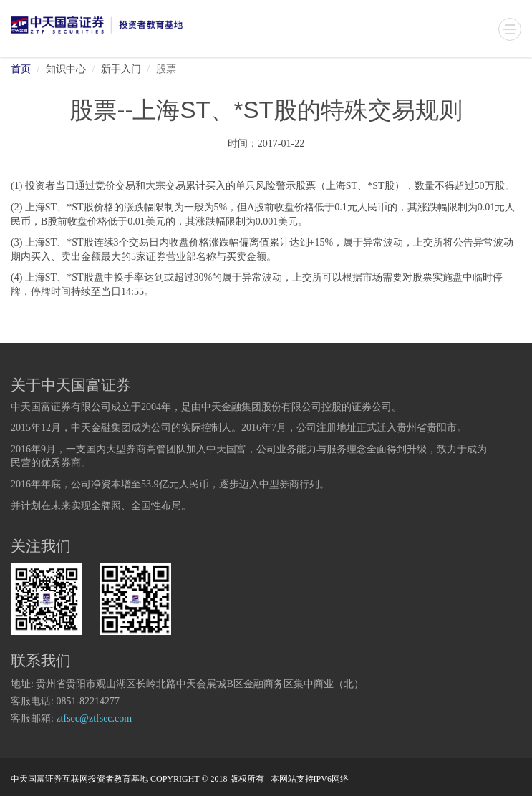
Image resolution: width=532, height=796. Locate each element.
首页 (21, 70)
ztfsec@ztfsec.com (94, 719)
